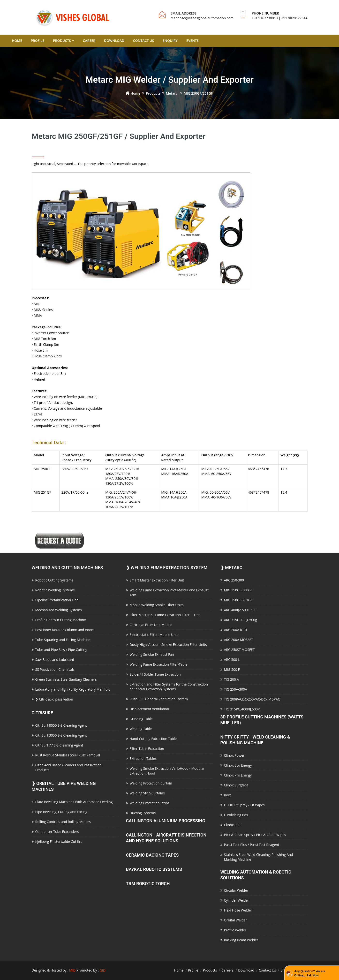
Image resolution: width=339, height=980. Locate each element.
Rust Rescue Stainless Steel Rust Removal (68, 755)
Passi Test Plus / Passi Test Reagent (252, 845)
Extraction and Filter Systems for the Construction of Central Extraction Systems (169, 687)
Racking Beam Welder (241, 940)
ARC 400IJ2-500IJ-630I (241, 610)
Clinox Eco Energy (238, 765)
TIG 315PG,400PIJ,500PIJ (243, 709)
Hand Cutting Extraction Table (153, 739)
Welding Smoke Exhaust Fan (152, 654)
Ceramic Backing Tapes (152, 855)
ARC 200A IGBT (236, 630)
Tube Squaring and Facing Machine (63, 640)
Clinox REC (232, 825)
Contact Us (267, 970)
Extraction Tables (143, 758)
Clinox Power (234, 755)
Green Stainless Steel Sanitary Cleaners (66, 679)
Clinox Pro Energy (238, 775)
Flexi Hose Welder (238, 910)
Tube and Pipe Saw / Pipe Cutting (61, 650)
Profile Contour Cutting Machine (61, 620)
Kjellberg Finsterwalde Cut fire (59, 841)
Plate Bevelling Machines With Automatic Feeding (74, 802)
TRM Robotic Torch (148, 884)
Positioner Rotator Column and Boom (65, 630)
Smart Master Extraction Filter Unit (157, 580)
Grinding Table (141, 719)
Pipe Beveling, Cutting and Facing (61, 812)
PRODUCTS (64, 41)
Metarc (172, 93)
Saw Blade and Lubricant (55, 660)
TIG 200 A (232, 679)
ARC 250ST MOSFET (239, 650)
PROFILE (38, 41)
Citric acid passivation (54, 699)
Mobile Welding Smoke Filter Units (157, 605)
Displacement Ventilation (149, 709)
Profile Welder (235, 930)
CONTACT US (144, 41)
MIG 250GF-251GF (238, 600)
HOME (17, 41)
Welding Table (141, 729)
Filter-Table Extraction (147, 749)
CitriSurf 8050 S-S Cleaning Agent (61, 725)
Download (246, 970)
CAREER (89, 41)
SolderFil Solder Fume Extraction (155, 674)
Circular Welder (236, 890)
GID (103, 970)
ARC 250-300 (234, 580)
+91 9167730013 (265, 18)
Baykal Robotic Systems (154, 869)
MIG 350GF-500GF (238, 590)
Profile (193, 970)
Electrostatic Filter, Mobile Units (155, 635)
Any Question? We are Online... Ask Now (310, 973)
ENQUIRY (170, 41)
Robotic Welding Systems (55, 590)
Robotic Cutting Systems (54, 580)
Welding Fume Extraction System (167, 568)
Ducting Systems (143, 813)
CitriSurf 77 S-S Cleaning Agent (59, 745)
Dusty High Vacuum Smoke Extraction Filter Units (168, 645)
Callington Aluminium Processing (166, 821)
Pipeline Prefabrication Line (57, 600)
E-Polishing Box (236, 815)
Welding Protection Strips (150, 803)
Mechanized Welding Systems (59, 610)
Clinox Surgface (236, 785)
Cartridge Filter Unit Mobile (151, 625)
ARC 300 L (232, 660)
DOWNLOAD (114, 41)
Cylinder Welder (237, 900)
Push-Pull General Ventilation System (159, 699)
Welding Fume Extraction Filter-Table (159, 664)
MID (72, 970)
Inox (227, 795)
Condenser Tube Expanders (57, 832)
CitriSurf (42, 713)
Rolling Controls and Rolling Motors (63, 822)
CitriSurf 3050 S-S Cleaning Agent (61, 735)
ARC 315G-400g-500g (241, 620)
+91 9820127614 (294, 18)
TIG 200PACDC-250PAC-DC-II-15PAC (252, 699)
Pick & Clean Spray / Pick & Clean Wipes (255, 835)
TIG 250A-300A (236, 689)
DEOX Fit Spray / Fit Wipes (244, 805)
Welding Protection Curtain (151, 783)
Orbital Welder (236, 920)
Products (153, 93)
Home (133, 93)
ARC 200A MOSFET (239, 640)
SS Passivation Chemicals (55, 669)
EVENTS (192, 41)
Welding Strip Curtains (147, 793)
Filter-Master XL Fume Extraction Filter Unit (165, 615)
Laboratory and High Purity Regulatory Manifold (73, 689)
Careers (227, 970)
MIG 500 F (232, 669)
